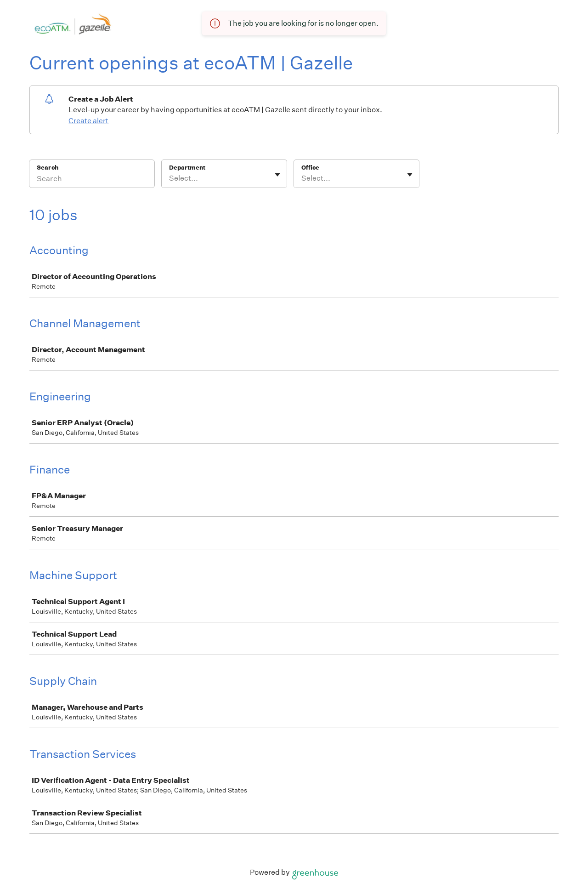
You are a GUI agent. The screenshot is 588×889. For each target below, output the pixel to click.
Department (187, 168)
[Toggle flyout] (277, 175)
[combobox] (170, 178)
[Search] (92, 180)
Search (48, 168)
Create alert (88, 121)
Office (310, 168)
